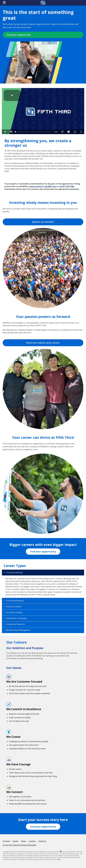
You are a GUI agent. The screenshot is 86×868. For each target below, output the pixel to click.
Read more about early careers (43, 343)
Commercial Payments (15, 624)
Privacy (23, 841)
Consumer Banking (14, 572)
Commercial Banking (15, 601)
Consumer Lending (14, 612)
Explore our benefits (43, 222)
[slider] (33, 132)
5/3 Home (6, 841)
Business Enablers (14, 607)
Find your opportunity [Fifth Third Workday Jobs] (43, 552)
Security (15, 841)
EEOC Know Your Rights (54, 859)
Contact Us (42, 841)
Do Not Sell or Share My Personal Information (19, 845)
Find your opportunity (19, 35)
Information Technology (16, 618)
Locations (32, 841)
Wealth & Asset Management (18, 630)
